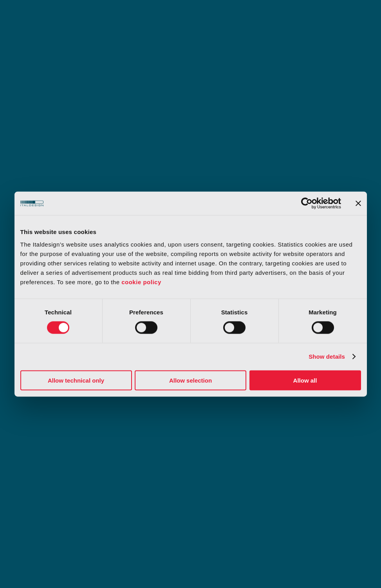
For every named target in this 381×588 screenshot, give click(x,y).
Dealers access (283, 456)
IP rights (117, 456)
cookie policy (141, 282)
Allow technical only (76, 380)
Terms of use (37, 488)
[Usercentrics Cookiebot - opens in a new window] (307, 203)
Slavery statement (306, 507)
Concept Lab (41, 456)
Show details (327, 357)
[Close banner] (358, 203)
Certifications (125, 507)
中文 (355, 456)
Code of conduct (305, 488)
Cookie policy (213, 488)
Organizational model (48, 507)
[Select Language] (342, 575)
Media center (194, 456)
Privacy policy (125, 488)
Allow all (305, 380)
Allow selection (190, 380)
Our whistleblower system (229, 507)
